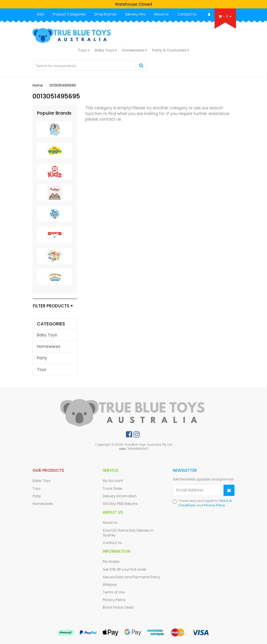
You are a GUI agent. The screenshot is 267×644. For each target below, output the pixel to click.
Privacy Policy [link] (114, 600)
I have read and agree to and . (202, 503)
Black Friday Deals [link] (118, 607)
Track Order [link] (112, 488)
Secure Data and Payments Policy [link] (132, 577)
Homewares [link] (49, 346)
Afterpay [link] (110, 585)
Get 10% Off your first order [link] (124, 569)
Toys (84, 50)
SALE (41, 14)
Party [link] (42, 358)
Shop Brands (105, 14)
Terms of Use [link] (114, 592)
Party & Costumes (171, 50)
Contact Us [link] (112, 543)
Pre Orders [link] (111, 562)
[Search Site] (141, 66)
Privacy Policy (214, 505)
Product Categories (69, 14)
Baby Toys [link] (47, 335)
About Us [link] (110, 522)
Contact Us (187, 14)
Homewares (134, 50)
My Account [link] (113, 481)
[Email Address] (198, 490)
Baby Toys (106, 50)
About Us (161, 14)
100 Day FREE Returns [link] (120, 504)
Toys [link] (42, 369)
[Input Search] (84, 65)
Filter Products (53, 306)
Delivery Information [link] (120, 496)
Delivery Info (135, 14)
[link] (129, 434)
